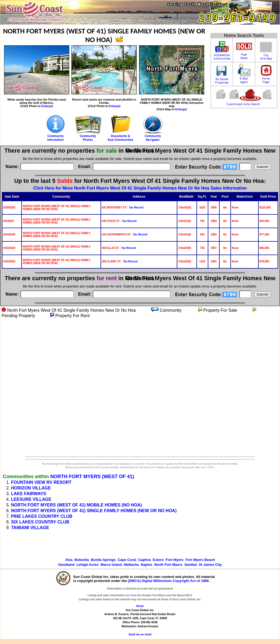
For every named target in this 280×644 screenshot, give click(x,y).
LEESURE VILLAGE (31, 499)
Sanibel (191, 565)
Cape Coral (127, 560)
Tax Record (136, 208)
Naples (147, 565)
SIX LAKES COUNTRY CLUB (40, 522)
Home (140, 606)
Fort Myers (175, 560)
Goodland (66, 565)
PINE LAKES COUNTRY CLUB (42, 516)
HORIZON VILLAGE (31, 488)
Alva (69, 560)
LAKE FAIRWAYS (29, 494)
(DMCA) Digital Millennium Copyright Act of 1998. (169, 581)
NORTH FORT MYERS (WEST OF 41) (92, 477)
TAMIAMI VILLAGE (30, 528)
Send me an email (140, 634)
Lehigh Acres (88, 565)
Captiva (145, 560)
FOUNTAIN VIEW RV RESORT (41, 482)
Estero (158, 560)
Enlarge (47, 106)
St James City (210, 565)
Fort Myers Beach (200, 560)
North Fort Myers (168, 565)
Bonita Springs (103, 560)
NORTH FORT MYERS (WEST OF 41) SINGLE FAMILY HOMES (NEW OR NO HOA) (94, 511)
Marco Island (111, 565)
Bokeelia (82, 560)
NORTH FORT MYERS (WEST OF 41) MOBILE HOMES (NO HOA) (76, 505)
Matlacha (132, 565)
